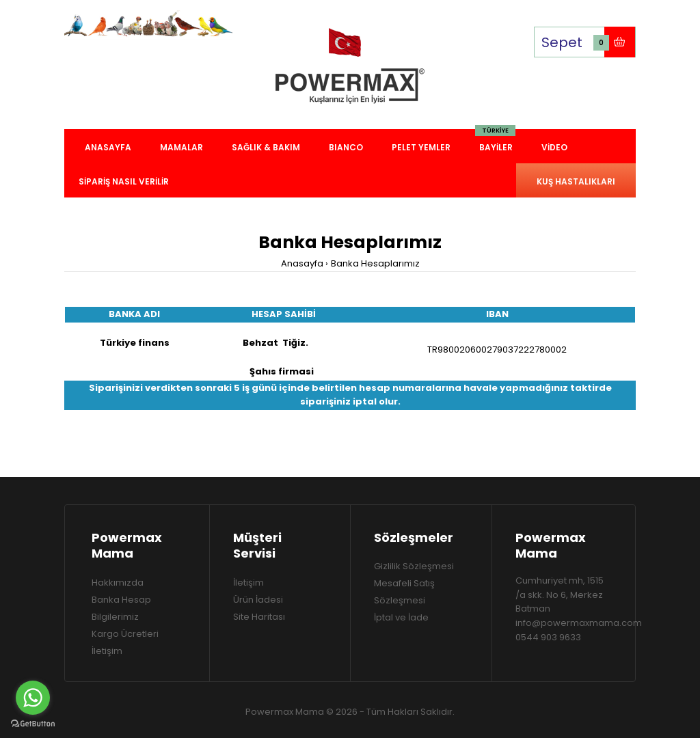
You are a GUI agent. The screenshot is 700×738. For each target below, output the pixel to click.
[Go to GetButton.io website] (33, 724)
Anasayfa (302, 263)
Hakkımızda (118, 583)
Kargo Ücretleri (125, 634)
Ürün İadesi (258, 600)
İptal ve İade (401, 617)
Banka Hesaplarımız (375, 263)
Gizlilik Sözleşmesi (414, 566)
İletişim (107, 651)
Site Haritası (259, 617)
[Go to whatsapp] (33, 698)
